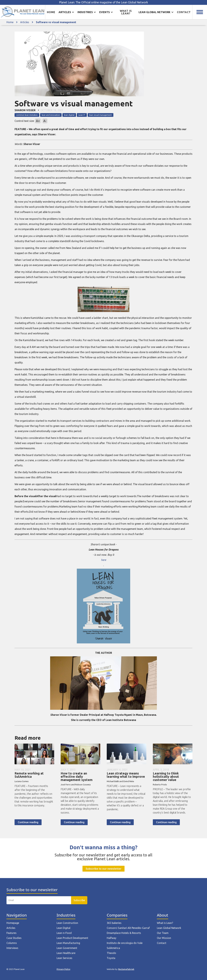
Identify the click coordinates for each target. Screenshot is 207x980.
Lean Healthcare (66, 953)
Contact (184, 12)
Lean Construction (67, 923)
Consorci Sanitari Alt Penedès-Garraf (128, 928)
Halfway (112, 938)
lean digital (69, 115)
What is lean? (126, 12)
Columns (12, 943)
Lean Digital (63, 928)
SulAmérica (113, 948)
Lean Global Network (169, 928)
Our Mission (164, 938)
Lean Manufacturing (68, 943)
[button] (66, 12)
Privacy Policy (63, 969)
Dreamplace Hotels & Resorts (124, 933)
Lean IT (82, 115)
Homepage (13, 923)
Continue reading (28, 822)
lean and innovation (51, 115)
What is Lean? (165, 923)
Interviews (12, 948)
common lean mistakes (27, 115)
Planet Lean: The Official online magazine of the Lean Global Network (103, 2)
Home (51, 12)
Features (11, 933)
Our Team (163, 933)
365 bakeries (114, 923)
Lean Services (64, 958)
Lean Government (67, 948)
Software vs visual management (56, 22)
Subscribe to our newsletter (103, 869)
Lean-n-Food (64, 933)
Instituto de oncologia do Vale (125, 943)
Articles (25, 22)
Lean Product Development (72, 938)
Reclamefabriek (126, 969)
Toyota (111, 958)
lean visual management (101, 115)
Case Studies (14, 938)
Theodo (111, 953)
